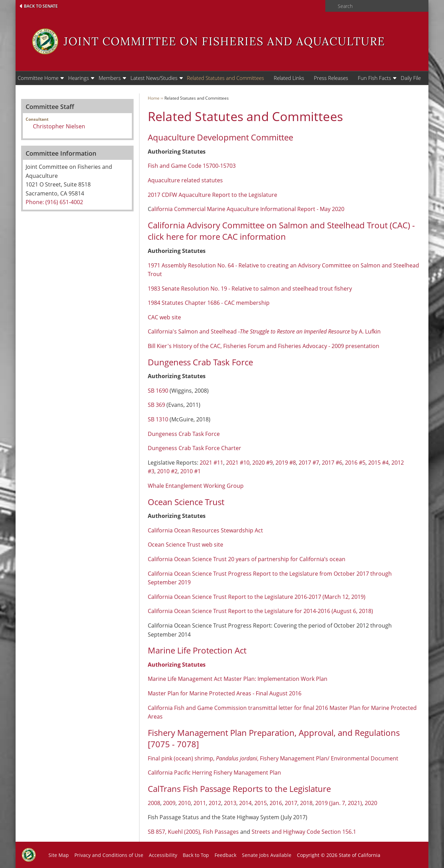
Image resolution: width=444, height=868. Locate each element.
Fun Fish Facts (374, 78)
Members (110, 78)
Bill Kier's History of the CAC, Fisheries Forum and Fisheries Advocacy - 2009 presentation (264, 346)
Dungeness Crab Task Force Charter (194, 448)
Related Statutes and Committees (225, 78)
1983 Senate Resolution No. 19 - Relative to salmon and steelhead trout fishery (250, 289)
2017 (291, 803)
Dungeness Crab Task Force (184, 434)
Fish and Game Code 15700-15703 (192, 166)
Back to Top (196, 855)
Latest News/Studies (154, 78)
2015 (261, 803)
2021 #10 (238, 463)
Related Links (289, 78)
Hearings (79, 78)
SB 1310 (158, 419)
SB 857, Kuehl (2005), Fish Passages (193, 832)
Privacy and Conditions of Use (109, 855)
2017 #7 (309, 463)
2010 (184, 803)
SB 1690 (158, 391)
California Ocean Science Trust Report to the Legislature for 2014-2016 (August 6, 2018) (260, 611)
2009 (169, 803)
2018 (306, 803)
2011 (200, 803)
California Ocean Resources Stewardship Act (205, 530)
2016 (276, 803)
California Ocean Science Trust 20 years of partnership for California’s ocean (247, 559)
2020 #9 (262, 463)
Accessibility (163, 855)
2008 (154, 803)
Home (154, 98)
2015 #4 (378, 463)
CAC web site (164, 317)
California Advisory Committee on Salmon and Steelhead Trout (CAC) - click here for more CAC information (281, 231)
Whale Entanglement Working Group (196, 486)
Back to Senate (41, 6)
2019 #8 (286, 463)
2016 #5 (355, 463)
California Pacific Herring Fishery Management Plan (214, 773)
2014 (245, 803)
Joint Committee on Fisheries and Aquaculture (224, 41)
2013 (230, 803)
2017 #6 (332, 463)
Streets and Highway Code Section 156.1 (304, 832)
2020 (371, 803)
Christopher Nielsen (59, 126)
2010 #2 (167, 471)
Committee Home (38, 78)
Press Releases (331, 78)
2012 (215, 803)
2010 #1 (191, 471)
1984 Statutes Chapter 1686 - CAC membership (209, 303)
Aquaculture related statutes (185, 180)
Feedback (225, 855)
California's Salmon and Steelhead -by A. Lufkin (264, 331)
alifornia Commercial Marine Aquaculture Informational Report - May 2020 (248, 209)
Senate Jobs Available (267, 855)
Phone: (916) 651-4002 (54, 202)
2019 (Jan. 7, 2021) (339, 803)
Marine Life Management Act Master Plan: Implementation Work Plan (238, 679)
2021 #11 (211, 463)
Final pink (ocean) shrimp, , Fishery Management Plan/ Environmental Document (273, 758)
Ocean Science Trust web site (185, 545)
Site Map (59, 855)
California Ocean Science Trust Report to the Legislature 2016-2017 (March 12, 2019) (257, 597)
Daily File (411, 78)
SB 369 (156, 405)
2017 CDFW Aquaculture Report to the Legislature (212, 195)
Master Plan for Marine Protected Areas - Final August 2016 (225, 693)
